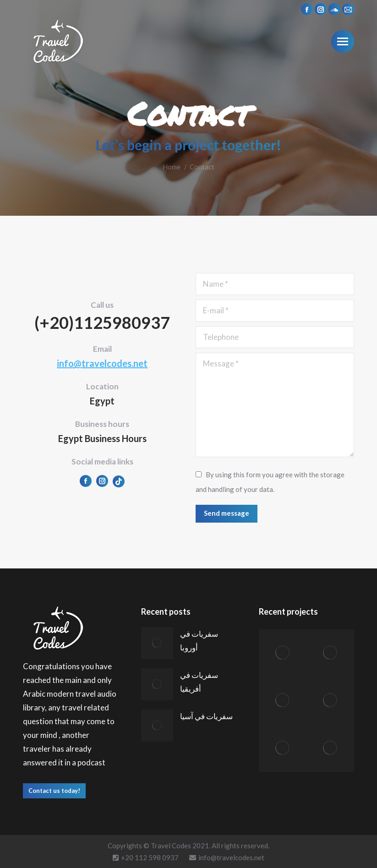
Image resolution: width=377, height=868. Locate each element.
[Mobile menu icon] (343, 41)
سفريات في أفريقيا (199, 682)
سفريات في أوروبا (199, 641)
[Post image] (157, 643)
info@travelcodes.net (102, 363)
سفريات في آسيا (206, 716)
